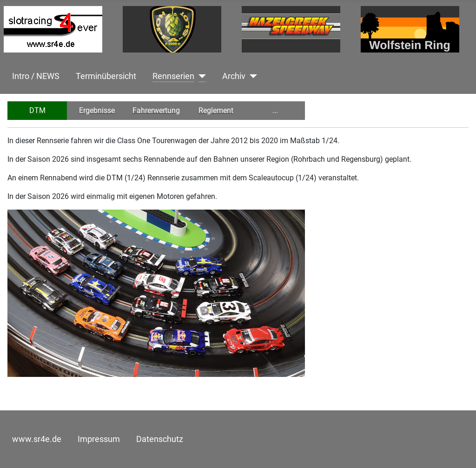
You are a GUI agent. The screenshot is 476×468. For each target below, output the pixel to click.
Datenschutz (160, 439)
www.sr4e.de (37, 439)
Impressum (99, 439)
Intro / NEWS (36, 76)
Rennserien (173, 76)
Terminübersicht (106, 76)
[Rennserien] (200, 76)
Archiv (234, 76)
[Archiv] (251, 76)
